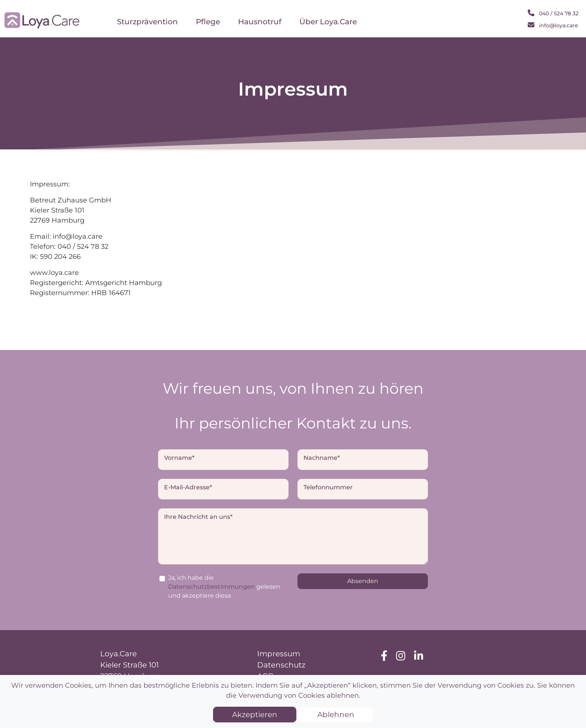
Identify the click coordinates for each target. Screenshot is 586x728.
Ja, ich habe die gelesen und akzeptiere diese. (224, 587)
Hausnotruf (260, 22)
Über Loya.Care (328, 22)
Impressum (279, 654)
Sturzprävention (147, 22)
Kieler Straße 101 (129, 665)
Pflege (208, 22)
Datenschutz (281, 665)
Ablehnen (336, 715)
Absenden (363, 581)
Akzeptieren (255, 715)
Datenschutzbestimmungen (212, 587)
